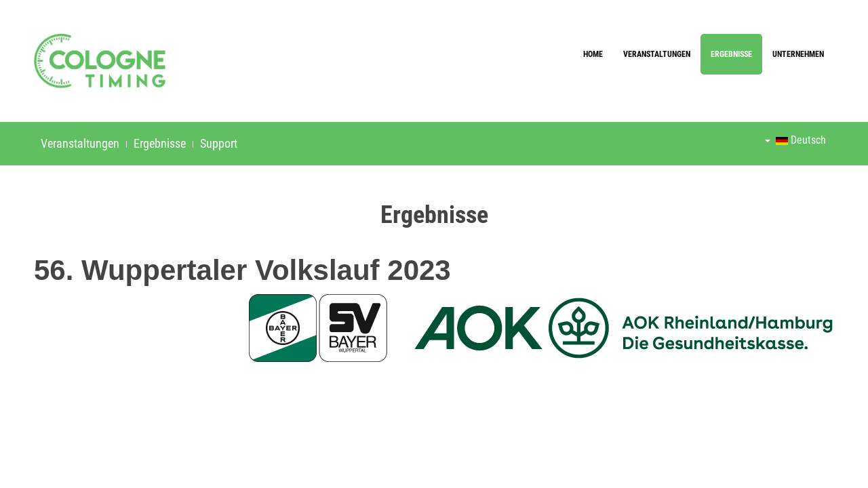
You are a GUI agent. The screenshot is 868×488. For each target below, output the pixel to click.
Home (593, 54)
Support (219, 143)
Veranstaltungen (657, 54)
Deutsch (795, 140)
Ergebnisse (731, 54)
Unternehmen (798, 54)
